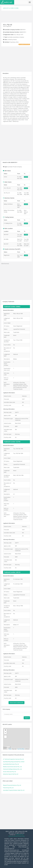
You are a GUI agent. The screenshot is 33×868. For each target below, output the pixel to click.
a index (17, 8)
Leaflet (10, 749)
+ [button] (5, 730)
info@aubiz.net (20, 835)
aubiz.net (5, 8)
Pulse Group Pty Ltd (8, 788)
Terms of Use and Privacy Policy (17, 836)
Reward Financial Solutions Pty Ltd (12, 785)
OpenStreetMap (21, 749)
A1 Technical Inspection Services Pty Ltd (13, 759)
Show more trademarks (16, 703)
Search (27, 718)
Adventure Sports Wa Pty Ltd (11, 774)
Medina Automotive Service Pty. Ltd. (12, 767)
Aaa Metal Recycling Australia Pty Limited (14, 762)
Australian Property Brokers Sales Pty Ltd (14, 790)
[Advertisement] (16, 16)
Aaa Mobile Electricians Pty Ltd (11, 764)
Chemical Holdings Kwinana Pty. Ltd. (12, 769)
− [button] (5, 733)
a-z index (11, 8)
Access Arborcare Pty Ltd (9, 772)
